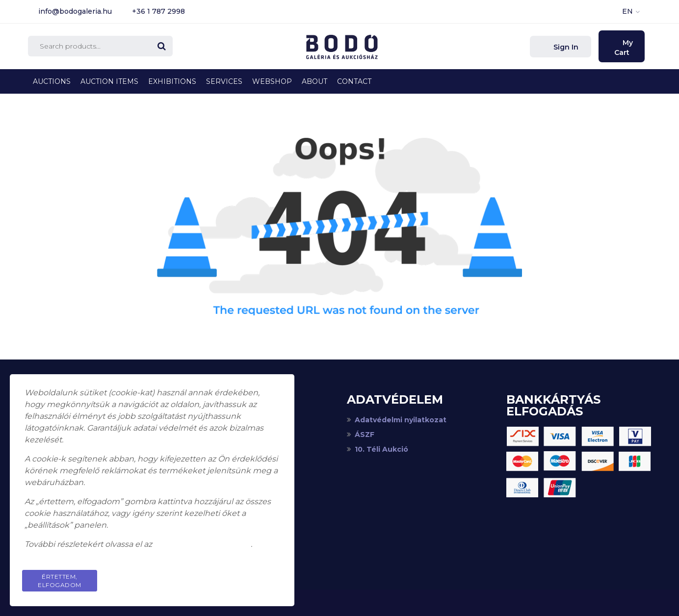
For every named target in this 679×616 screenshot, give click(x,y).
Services (224, 81)
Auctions (52, 81)
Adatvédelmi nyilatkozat (401, 420)
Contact (354, 81)
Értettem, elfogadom (60, 581)
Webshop (272, 81)
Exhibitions (172, 81)
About (314, 81)
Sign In (565, 47)
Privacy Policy (242, 577)
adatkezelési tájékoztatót (202, 544)
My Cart (624, 48)
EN (627, 11)
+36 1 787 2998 (158, 11)
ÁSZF (365, 435)
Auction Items (109, 81)
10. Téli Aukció (381, 449)
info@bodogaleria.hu (75, 11)
